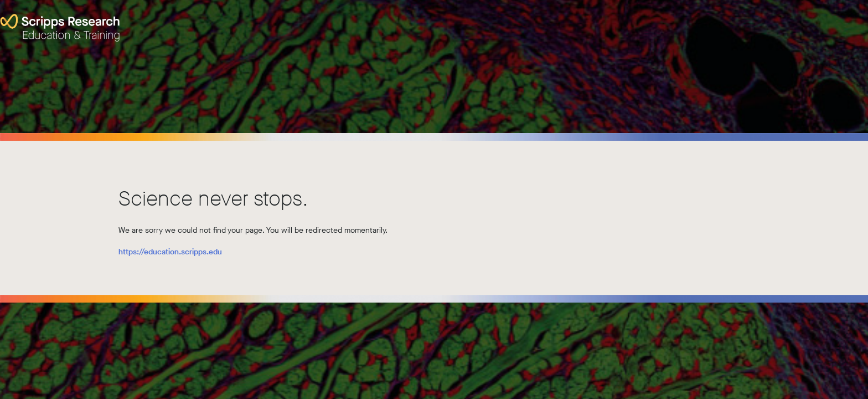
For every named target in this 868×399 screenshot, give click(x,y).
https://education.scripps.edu (170, 252)
